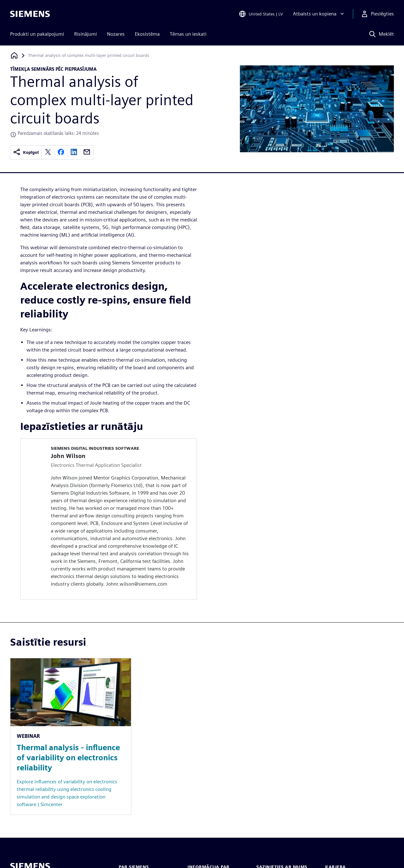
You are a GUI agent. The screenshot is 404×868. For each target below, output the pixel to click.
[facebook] (61, 152)
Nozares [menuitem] (116, 34)
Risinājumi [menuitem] (86, 34)
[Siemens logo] (30, 14)
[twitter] (48, 152)
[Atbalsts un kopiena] (319, 14)
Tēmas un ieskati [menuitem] (188, 34)
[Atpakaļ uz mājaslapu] (14, 55)
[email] (87, 152)
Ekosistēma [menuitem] (147, 34)
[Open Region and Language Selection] (261, 14)
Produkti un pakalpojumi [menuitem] (37, 34)
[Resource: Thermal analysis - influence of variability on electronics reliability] (71, 736)
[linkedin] (74, 152)
